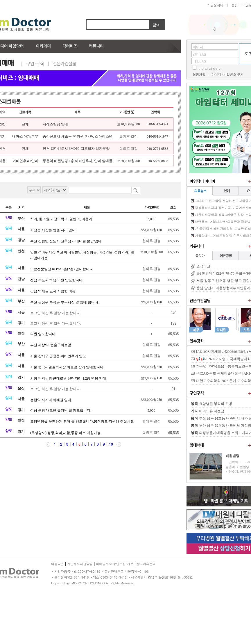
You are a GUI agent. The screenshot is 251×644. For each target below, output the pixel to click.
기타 (194, 411)
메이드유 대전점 (212, 411)
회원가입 (199, 74)
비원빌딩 (232, 456)
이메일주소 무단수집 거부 (114, 564)
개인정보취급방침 (80, 564)
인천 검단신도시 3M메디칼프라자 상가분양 (76, 149)
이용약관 (58, 564)
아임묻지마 (215, 5)
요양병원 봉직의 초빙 (216, 404)
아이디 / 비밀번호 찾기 (227, 74)
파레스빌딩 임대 (55, 124)
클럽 (234, 5)
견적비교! (204, 266)
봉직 (194, 404)
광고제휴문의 (146, 564)
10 (111, 444)
